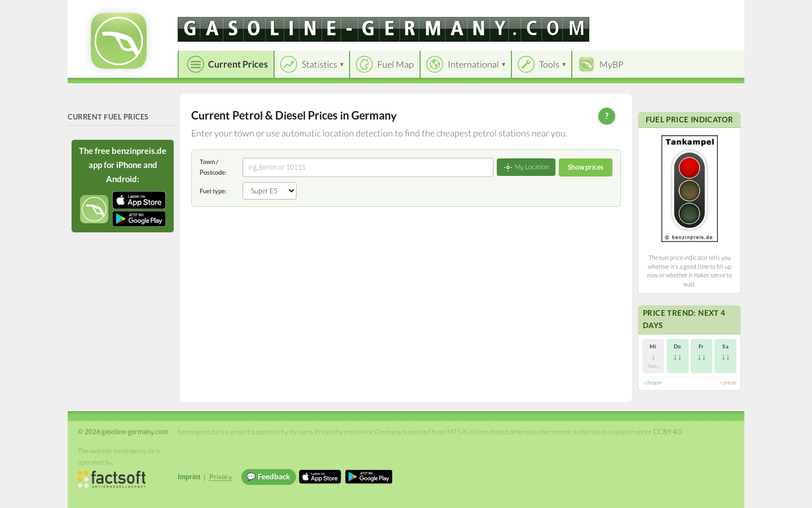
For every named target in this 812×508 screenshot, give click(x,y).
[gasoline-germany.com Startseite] (119, 41)
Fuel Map (396, 64)
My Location (526, 167)
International (473, 64)
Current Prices (238, 64)
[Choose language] (658, 12)
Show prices (586, 167)
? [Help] (607, 116)
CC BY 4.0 (667, 432)
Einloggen (717, 11)
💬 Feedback (268, 476)
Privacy (220, 477)
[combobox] (368, 167)
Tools (549, 64)
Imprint (189, 477)
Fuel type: (213, 191)
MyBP (612, 64)
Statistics (319, 64)
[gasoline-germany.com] (383, 29)
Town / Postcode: (213, 167)
